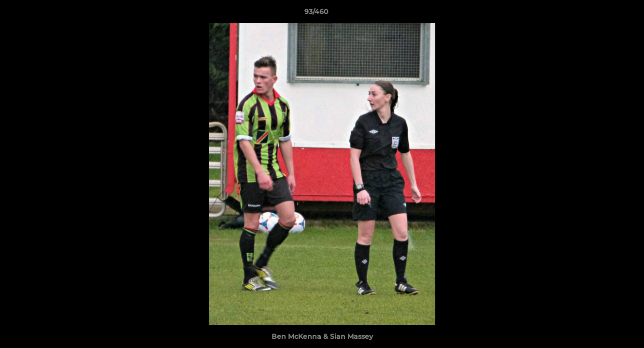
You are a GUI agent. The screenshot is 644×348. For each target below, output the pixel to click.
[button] (603, 14)
